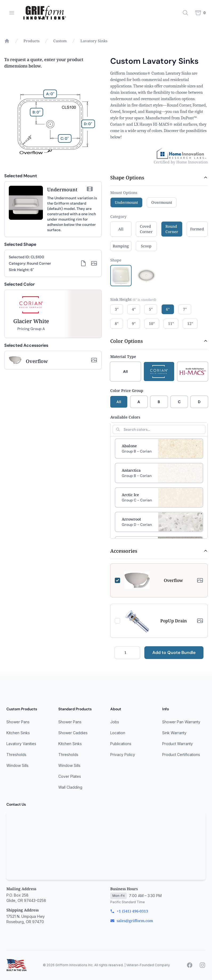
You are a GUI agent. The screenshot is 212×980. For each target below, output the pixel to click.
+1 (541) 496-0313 (129, 911)
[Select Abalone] (159, 449)
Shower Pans (18, 722)
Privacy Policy (123, 755)
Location (118, 733)
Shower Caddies (73, 733)
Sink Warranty (174, 733)
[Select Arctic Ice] (159, 497)
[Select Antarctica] (159, 473)
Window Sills (17, 765)
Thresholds (16, 755)
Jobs (115, 722)
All (119, 402)
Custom (60, 41)
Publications (121, 744)
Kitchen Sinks (18, 733)
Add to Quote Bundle (174, 652)
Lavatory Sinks (94, 41)
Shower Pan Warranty (181, 722)
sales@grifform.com (132, 921)
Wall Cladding (70, 787)
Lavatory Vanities (21, 744)
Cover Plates (70, 776)
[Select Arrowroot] (159, 522)
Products (31, 41)
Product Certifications (181, 755)
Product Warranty (178, 744)
